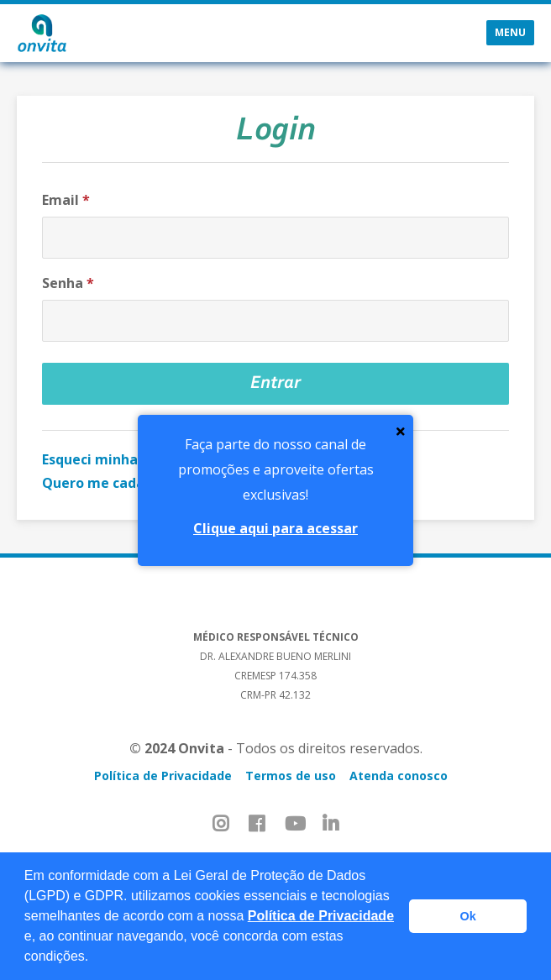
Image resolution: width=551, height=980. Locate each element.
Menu (510, 32)
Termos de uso (291, 776)
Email (66, 200)
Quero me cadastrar (110, 483)
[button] (95, 958)
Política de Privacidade (321, 916)
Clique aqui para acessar (275, 528)
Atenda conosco (399, 776)
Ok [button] (468, 916)
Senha (68, 283)
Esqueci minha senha (112, 459)
